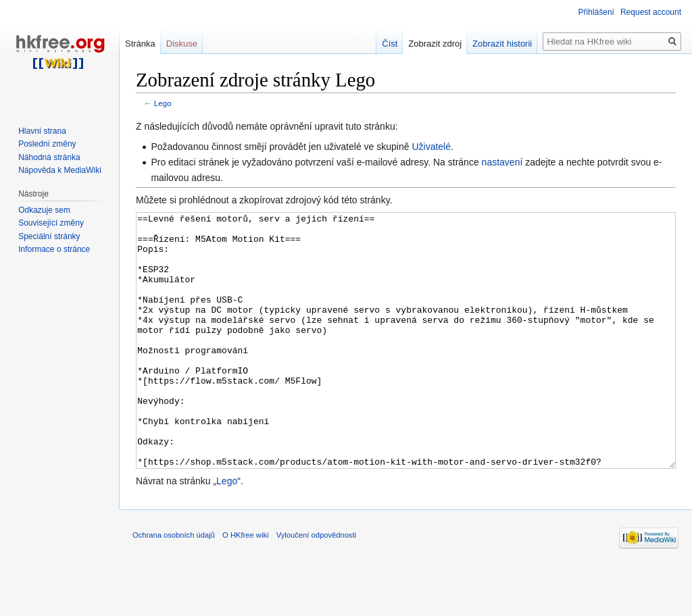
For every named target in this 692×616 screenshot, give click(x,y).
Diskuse (182, 44)
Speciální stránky (49, 236)
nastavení (502, 162)
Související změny (51, 223)
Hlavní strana (42, 131)
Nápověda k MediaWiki (60, 170)
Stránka (140, 44)
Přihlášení (596, 12)
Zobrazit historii (502, 44)
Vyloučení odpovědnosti (316, 586)
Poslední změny (47, 144)
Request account (651, 12)
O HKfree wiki (245, 586)
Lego (163, 103)
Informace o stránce (54, 249)
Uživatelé (431, 147)
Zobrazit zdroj (435, 44)
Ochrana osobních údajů (174, 586)
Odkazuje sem (44, 210)
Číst (390, 44)
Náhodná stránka (49, 157)
